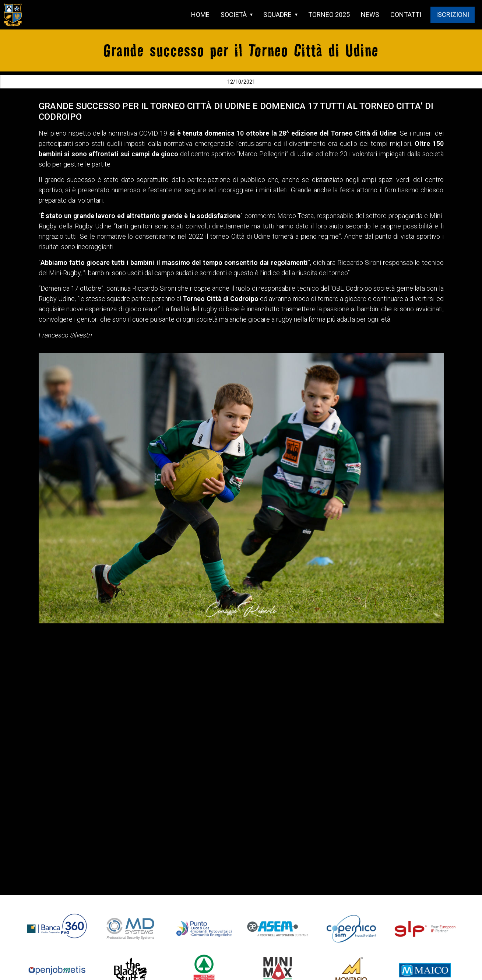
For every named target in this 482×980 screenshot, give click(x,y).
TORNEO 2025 (329, 15)
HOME (200, 15)
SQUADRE (277, 15)
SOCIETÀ (234, 15)
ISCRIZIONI (453, 15)
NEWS (370, 15)
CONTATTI (406, 15)
